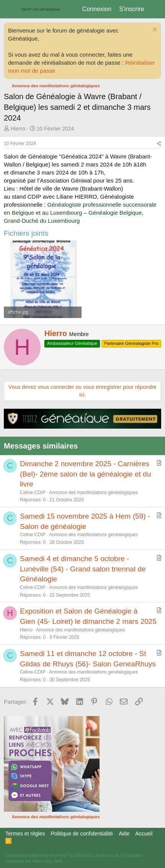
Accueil (144, 834)
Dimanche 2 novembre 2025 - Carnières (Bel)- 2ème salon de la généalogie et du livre (85, 474)
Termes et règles (25, 834)
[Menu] (11, 9)
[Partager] (159, 144)
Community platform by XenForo (62, 855)
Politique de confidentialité (82, 834)
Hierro (18, 129)
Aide (124, 834)
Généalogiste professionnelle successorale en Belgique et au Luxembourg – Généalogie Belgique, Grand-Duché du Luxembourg (80, 213)
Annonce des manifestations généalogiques (93, 493)
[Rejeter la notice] (154, 30)
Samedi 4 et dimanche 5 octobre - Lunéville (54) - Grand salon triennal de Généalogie (83, 569)
